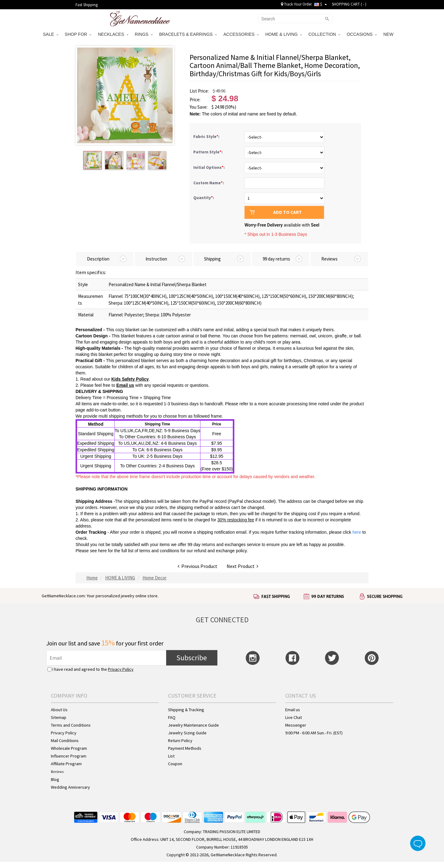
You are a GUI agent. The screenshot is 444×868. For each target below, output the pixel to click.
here (102, 551)
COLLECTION (324, 34)
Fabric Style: (207, 137)
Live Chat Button (418, 843)
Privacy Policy (121, 669)
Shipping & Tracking (186, 710)
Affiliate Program (66, 764)
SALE (51, 34)
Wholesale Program (69, 748)
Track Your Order (296, 4)
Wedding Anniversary (70, 787)
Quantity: (204, 198)
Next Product (243, 566)
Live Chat (294, 717)
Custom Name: (209, 183)
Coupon (175, 764)
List (171, 756)
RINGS (144, 34)
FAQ (172, 717)
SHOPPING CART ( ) (349, 4)
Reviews (57, 772)
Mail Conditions (65, 741)
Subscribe (192, 658)
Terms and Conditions (71, 725)
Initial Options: (210, 167)
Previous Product (197, 566)
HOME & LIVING (284, 34)
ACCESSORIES (241, 34)
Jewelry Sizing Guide (187, 733)
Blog (55, 779)
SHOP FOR (78, 34)
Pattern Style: (208, 152)
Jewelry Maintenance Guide (193, 725)
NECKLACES (113, 34)
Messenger (296, 725)
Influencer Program (69, 756)
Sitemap (59, 717)
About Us (59, 710)
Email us (293, 710)
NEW (389, 34)
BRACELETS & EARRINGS (188, 34)
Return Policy (180, 741)
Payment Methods (185, 748)
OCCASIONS (362, 34)
